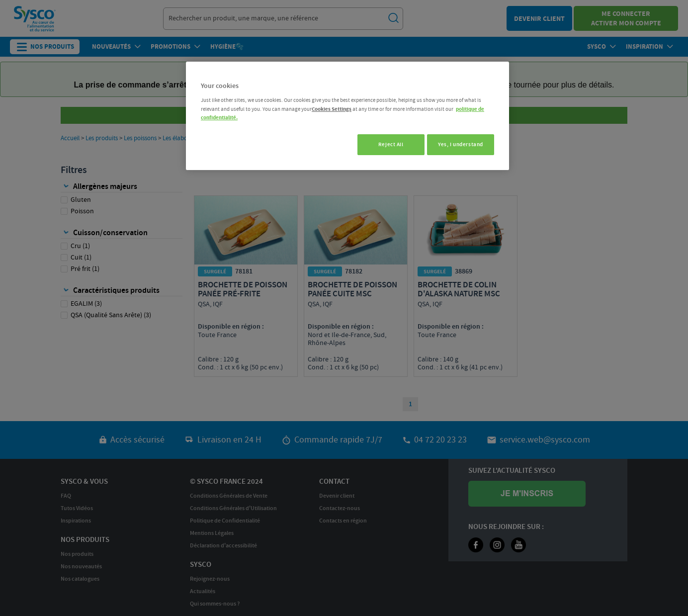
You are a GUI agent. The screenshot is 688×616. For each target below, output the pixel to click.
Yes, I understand (461, 144)
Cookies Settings (332, 109)
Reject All (387, 144)
